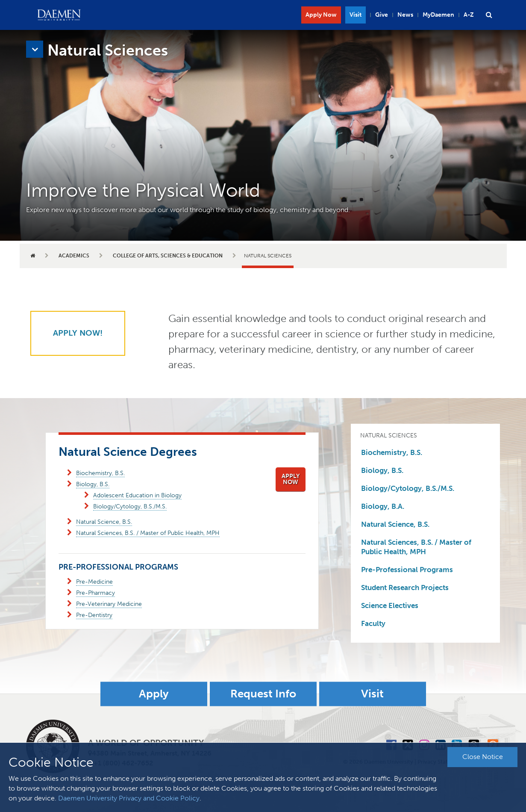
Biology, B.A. (383, 506)
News (405, 15)
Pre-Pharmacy (96, 593)
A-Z (469, 15)
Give (382, 15)
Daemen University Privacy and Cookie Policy (129, 798)
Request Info (263, 694)
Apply (154, 694)
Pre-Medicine (94, 582)
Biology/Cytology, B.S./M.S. (130, 506)
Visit (356, 15)
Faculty (373, 623)
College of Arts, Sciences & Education (168, 256)
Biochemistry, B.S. (100, 473)
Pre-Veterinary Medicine (109, 604)
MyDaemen (438, 15)
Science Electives (390, 605)
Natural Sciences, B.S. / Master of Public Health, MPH (148, 533)
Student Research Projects (405, 588)
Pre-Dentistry (94, 615)
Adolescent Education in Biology (137, 495)
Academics (74, 256)
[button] (489, 15)
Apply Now (321, 15)
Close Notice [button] (483, 757)
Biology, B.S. (93, 484)
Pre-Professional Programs (407, 570)
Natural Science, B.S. (104, 522)
